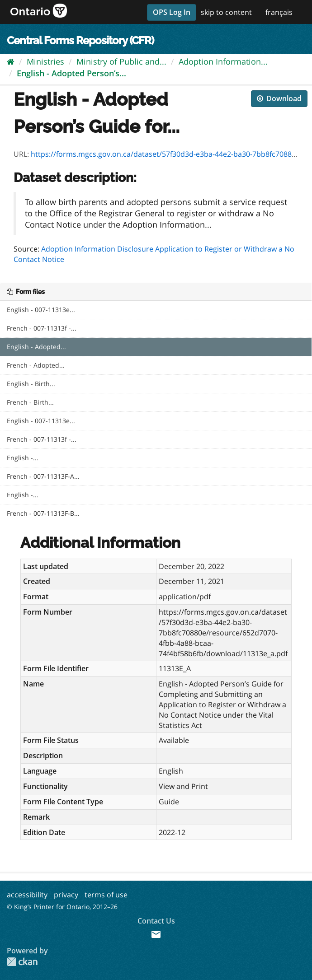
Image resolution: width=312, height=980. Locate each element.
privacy (66, 895)
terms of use (106, 895)
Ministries (45, 61)
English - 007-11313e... (41, 310)
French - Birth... (30, 402)
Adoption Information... (223, 61)
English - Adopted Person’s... (71, 73)
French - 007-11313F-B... (43, 513)
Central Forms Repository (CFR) (80, 40)
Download (279, 98)
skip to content (226, 12)
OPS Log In (172, 12)
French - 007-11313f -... (42, 328)
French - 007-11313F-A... (43, 476)
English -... (23, 458)
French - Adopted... (36, 365)
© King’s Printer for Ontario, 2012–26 (62, 907)
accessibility (27, 895)
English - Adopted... (36, 347)
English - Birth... (31, 384)
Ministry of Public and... (121, 61)
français (279, 12)
